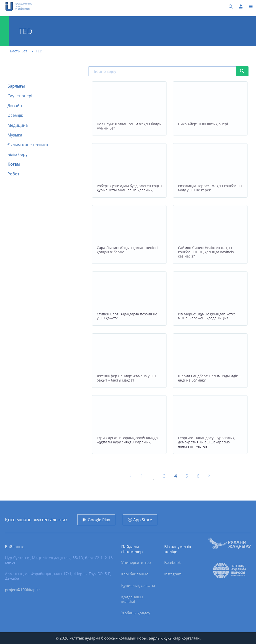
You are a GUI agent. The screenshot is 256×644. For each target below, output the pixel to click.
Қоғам (14, 164)
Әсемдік (15, 115)
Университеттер (136, 562)
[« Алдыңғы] (130, 476)
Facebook (172, 562)
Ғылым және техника (28, 145)
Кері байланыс (135, 574)
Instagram (173, 574)
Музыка (15, 135)
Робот (13, 174)
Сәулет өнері (20, 96)
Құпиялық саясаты (138, 585)
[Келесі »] (209, 476)
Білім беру (17, 155)
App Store (143, 520)
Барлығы (16, 86)
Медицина (18, 125)
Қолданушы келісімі (132, 599)
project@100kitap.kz (23, 590)
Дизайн (15, 106)
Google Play (99, 520)
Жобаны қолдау (136, 613)
